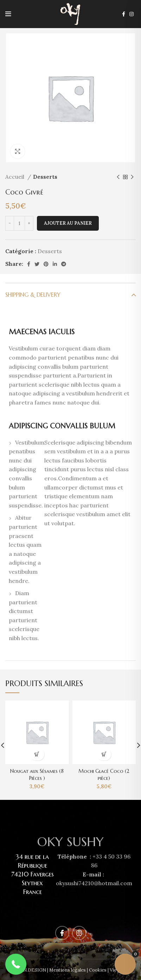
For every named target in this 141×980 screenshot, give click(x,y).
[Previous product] (118, 177)
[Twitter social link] (37, 264)
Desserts (45, 177)
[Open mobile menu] (8, 14)
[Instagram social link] (132, 14)
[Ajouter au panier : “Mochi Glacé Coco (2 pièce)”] (104, 754)
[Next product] (132, 177)
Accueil (15, 177)
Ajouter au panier (68, 223)
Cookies (98, 970)
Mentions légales (68, 970)
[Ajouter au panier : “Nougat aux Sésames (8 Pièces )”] (37, 754)
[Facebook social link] (124, 14)
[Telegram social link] (64, 264)
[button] (16, 964)
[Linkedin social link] (55, 264)
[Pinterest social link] (46, 264)
